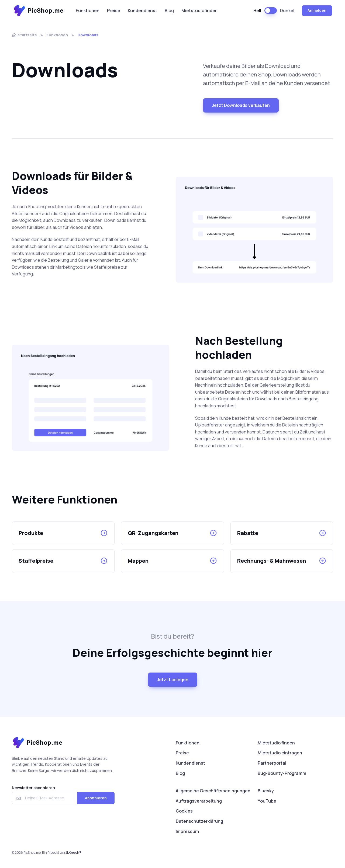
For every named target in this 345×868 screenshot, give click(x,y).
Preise (114, 10)
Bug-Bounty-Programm (282, 773)
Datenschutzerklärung (199, 821)
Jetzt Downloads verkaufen (241, 105)
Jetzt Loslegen (173, 680)
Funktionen (88, 10)
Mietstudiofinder (199, 10)
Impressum (187, 831)
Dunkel (287, 10)
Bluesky (266, 791)
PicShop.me (38, 11)
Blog (169, 10)
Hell (257, 10)
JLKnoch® (73, 853)
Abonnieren (96, 798)
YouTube (267, 801)
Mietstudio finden (276, 743)
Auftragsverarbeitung (199, 801)
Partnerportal (272, 763)
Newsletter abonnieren (33, 788)
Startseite (24, 35)
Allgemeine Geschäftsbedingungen (213, 791)
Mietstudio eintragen (280, 753)
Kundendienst (142, 10)
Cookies (184, 811)
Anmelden (317, 10)
